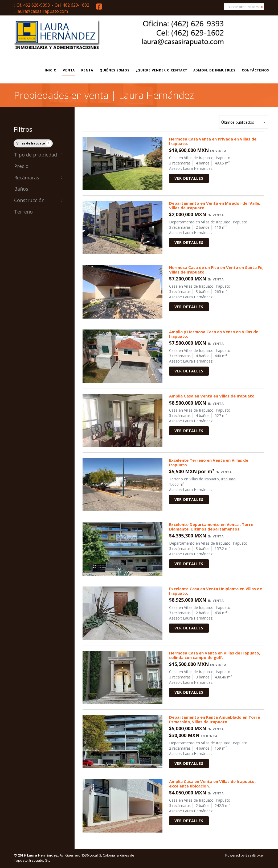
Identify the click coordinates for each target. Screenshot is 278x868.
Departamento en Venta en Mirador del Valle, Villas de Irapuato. (215, 205)
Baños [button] (38, 189)
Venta (69, 70)
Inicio (51, 70)
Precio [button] (38, 166)
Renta (87, 70)
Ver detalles (189, 178)
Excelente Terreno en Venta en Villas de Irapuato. (209, 462)
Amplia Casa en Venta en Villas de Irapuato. (212, 396)
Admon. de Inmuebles (214, 70)
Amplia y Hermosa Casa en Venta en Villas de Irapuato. (214, 334)
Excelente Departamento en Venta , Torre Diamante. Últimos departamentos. (211, 527)
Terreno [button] (38, 212)
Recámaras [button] (38, 178)
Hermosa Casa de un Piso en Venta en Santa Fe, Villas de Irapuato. (216, 270)
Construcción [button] (38, 200)
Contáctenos (255, 70)
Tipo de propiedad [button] (38, 155)
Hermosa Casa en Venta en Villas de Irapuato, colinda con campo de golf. (215, 655)
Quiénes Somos (115, 70)
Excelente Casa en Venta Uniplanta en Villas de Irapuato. (216, 591)
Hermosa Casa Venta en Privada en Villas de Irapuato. (213, 141)
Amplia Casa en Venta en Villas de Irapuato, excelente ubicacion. (212, 784)
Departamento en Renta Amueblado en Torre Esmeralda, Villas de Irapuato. (214, 719)
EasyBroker (255, 855)
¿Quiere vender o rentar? (161, 70)
